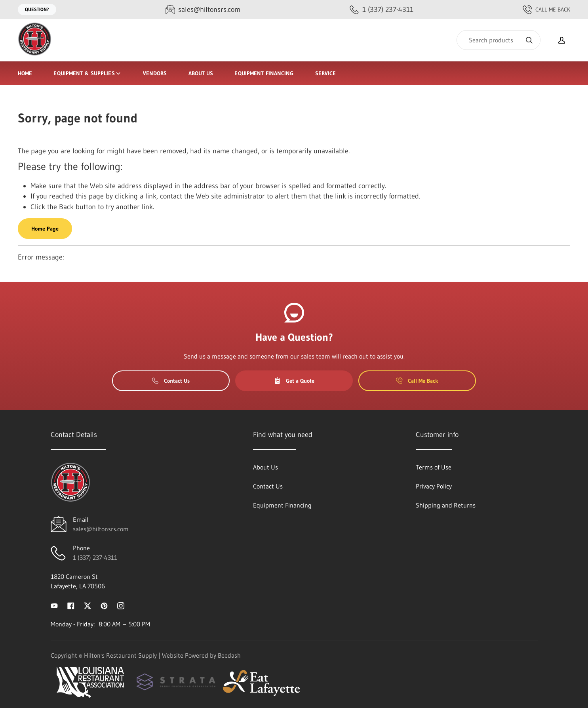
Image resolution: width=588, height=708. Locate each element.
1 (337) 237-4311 (95, 557)
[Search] (499, 40)
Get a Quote (294, 381)
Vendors (155, 73)
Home (25, 73)
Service (326, 73)
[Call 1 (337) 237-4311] (382, 10)
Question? (37, 9)
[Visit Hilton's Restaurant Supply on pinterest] (104, 605)
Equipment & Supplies (87, 73)
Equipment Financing (264, 73)
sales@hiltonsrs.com (101, 529)
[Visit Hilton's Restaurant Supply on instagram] (121, 605)
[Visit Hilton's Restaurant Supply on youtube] (54, 605)
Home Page (45, 229)
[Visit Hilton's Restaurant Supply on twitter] (88, 605)
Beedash (229, 655)
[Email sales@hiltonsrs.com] (203, 10)
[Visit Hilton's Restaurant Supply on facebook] (71, 605)
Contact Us (171, 381)
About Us (201, 73)
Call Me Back (546, 10)
